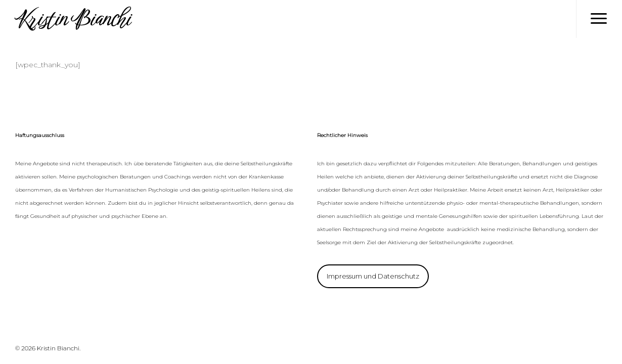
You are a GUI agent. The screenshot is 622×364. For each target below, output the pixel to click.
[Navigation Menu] (599, 19)
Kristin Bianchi (72, 19)
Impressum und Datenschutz (373, 276)
